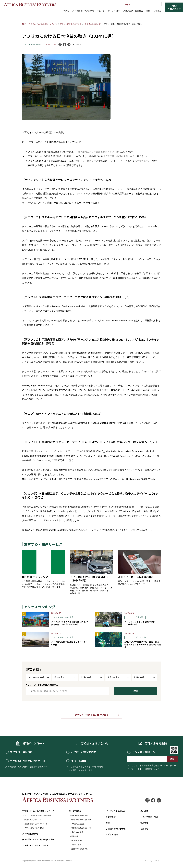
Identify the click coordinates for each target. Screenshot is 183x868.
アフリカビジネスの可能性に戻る (92, 715)
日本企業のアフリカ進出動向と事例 (38, 839)
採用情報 (144, 823)
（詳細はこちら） (152, 769)
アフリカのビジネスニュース (35, 845)
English (126, 5)
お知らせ (144, 829)
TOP (24, 24)
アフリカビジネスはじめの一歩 (25, 761)
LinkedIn (69, 44)
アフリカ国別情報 (30, 834)
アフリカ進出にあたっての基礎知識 (38, 815)
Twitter (147, 800)
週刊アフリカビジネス (87, 161)
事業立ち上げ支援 (78, 824)
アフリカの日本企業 (92, 24)
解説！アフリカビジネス (34, 820)
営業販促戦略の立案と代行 (81, 828)
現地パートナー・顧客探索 (81, 820)
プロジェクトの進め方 (133, 11)
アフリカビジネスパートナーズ (30, 4)
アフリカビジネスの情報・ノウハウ (88, 11)
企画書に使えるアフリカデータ (36, 824)
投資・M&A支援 (77, 832)
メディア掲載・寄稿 (149, 817)
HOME (66, 11)
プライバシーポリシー (153, 861)
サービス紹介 (114, 11)
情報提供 (75, 836)
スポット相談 (76, 761)
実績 (148, 11)
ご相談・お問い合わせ (81, 752)
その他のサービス (78, 840)
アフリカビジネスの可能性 (71, 24)
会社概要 (157, 11)
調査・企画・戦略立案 (80, 815)
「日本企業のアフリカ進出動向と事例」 (96, 152)
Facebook (64, 44)
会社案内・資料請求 (19, 752)
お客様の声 (111, 817)
